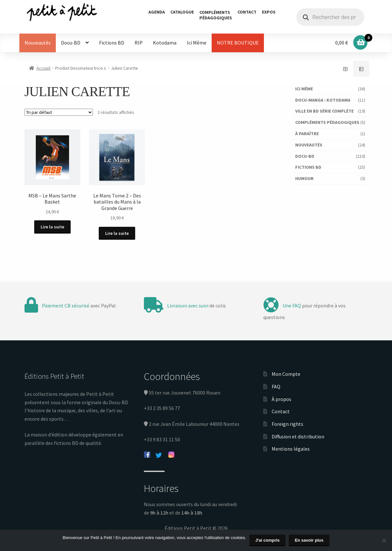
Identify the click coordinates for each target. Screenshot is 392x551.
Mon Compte (286, 374)
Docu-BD (71, 43)
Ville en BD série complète (324, 111)
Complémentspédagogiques (216, 15)
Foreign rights (287, 423)
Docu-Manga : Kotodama (323, 100)
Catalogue (182, 12)
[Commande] (59, 112)
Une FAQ (292, 305)
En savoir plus (309, 540)
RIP (139, 43)
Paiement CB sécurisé (66, 305)
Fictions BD (112, 43)
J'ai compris (268, 540)
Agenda (157, 12)
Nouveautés (38, 43)
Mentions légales (291, 448)
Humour (304, 178)
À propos (281, 398)
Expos (269, 12)
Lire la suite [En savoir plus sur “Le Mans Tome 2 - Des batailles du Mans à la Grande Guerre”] (118, 233)
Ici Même (197, 43)
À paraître (307, 134)
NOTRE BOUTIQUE (238, 43)
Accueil (43, 68)
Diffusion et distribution (298, 436)
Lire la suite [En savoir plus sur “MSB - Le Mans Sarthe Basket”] (52, 226)
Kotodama (165, 43)
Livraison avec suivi (188, 305)
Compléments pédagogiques (327, 122)
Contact (247, 12)
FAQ (276, 386)
